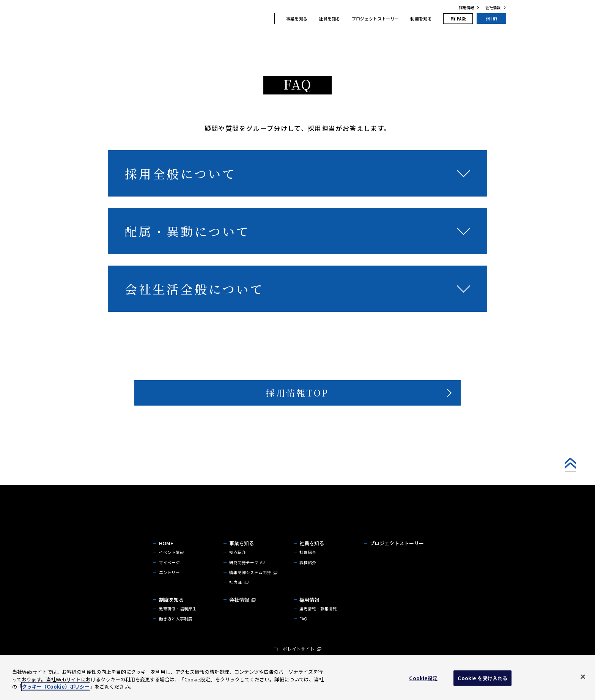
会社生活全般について (194, 289)
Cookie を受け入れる (482, 678)
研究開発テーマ (247, 574)
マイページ (169, 574)
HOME (167, 554)
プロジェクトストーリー (359, 19)
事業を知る (280, 19)
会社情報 (493, 7)
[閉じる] (583, 676)
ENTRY (487, 19)
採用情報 (466, 7)
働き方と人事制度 (176, 632)
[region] (297, 677)
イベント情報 (172, 563)
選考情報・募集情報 (318, 621)
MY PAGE (445, 19)
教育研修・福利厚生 (178, 621)
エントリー (169, 584)
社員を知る (313, 19)
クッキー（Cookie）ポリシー (56, 687)
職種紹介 (308, 574)
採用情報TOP (297, 394)
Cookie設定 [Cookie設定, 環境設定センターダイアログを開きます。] (423, 678)
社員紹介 (308, 563)
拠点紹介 (238, 563)
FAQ (304, 632)
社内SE (239, 595)
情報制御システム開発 (253, 584)
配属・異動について (187, 231)
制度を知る (404, 19)
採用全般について (180, 173)
